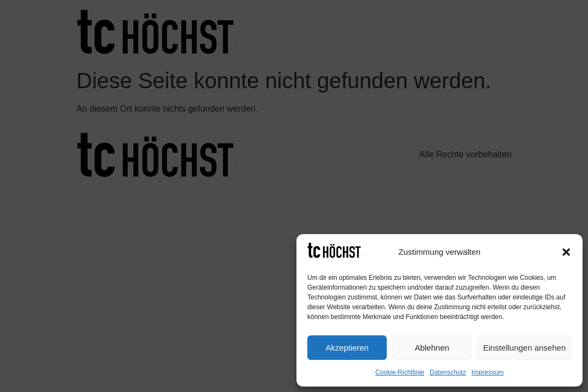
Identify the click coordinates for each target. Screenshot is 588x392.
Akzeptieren (347, 348)
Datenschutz (448, 372)
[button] (566, 252)
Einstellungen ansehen (524, 348)
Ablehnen (432, 348)
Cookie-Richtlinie (400, 372)
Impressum (488, 372)
